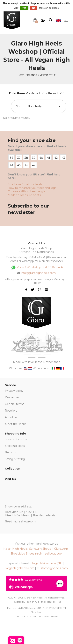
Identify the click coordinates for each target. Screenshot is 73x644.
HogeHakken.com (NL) (47, 563)
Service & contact (17, 439)
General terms (15, 404)
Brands (32, 75)
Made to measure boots (24, 195)
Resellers (11, 411)
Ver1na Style (48, 75)
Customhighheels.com (52, 568)
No (34, 8)
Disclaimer (12, 397)
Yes (24, 8)
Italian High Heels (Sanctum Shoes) (27, 549)
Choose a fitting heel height (27, 191)
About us (11, 417)
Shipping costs (15, 446)
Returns (10, 452)
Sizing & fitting (15, 459)
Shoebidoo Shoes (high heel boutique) (36, 554)
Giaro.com (61, 549)
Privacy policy (14, 391)
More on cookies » (49, 8)
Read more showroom (20, 521)
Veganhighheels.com (20, 568)
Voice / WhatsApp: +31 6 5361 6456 (37, 267)
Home (21, 75)
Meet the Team (15, 424)
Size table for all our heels (25, 184)
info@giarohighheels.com (38, 273)
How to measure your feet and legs (32, 188)
